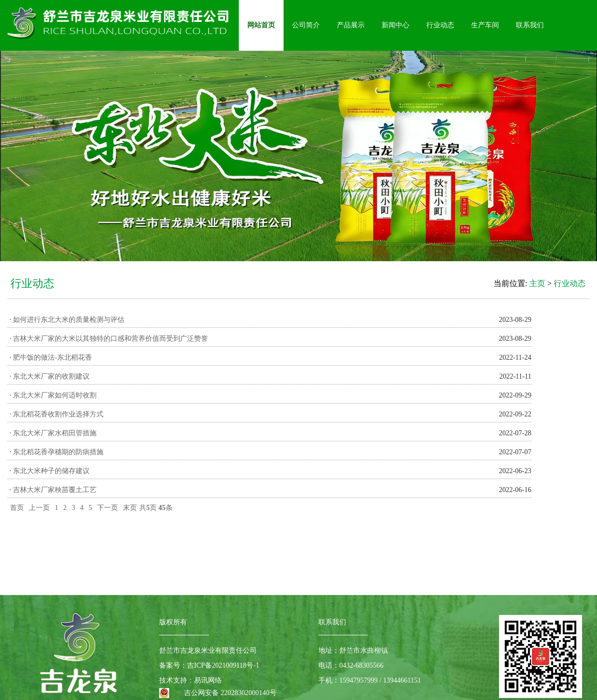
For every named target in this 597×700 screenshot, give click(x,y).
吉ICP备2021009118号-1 (223, 665)
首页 (17, 508)
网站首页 (261, 25)
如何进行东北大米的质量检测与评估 (69, 320)
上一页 (39, 508)
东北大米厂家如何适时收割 (55, 395)
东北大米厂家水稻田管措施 (55, 433)
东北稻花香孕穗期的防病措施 (58, 452)
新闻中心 (396, 25)
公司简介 (306, 25)
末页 (130, 508)
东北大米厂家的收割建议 (51, 376)
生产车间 (485, 25)
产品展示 (351, 25)
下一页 (107, 508)
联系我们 (530, 25)
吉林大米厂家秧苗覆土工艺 (55, 490)
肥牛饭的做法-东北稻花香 (52, 357)
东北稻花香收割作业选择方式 (58, 414)
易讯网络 (208, 680)
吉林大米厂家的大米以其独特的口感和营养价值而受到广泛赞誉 (110, 339)
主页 (537, 283)
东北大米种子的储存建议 (51, 471)
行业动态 (440, 25)
